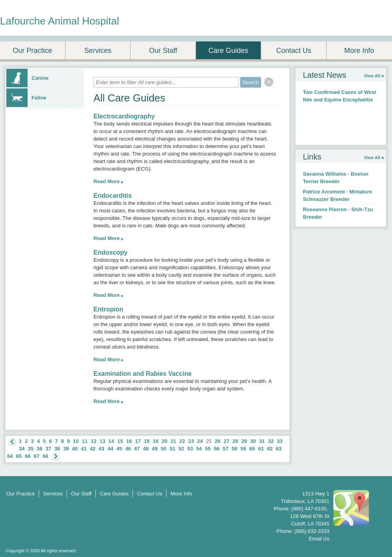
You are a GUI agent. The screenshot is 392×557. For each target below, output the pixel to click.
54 (199, 449)
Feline (26, 98)
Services (98, 51)
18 (147, 441)
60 (252, 449)
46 (128, 449)
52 (181, 449)
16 (129, 441)
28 (235, 441)
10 (76, 441)
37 (48, 449)
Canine (27, 78)
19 (155, 441)
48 (146, 449)
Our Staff (163, 51)
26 (218, 441)
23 (191, 441)
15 (120, 441)
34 (22, 449)
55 (208, 449)
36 (39, 449)
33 (280, 441)
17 (138, 441)
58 (234, 449)
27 (226, 441)
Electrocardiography (124, 116)
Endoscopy (110, 252)
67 (36, 456)
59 (243, 449)
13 (103, 441)
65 (19, 456)
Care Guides (229, 51)
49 (155, 449)
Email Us (319, 539)
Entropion (108, 309)
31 (262, 441)
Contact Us (294, 51)
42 (93, 449)
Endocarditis (113, 196)
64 (10, 456)
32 (271, 441)
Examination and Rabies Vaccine (143, 374)
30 (253, 441)
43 (101, 449)
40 (75, 449)
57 (226, 449)
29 (244, 441)
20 (164, 441)
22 (182, 441)
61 (261, 449)
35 (30, 449)
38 (57, 449)
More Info (359, 51)
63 (279, 449)
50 (164, 449)
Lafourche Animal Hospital (60, 21)
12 (93, 441)
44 (110, 449)
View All (372, 76)
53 (190, 449)
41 (84, 449)
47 (137, 449)
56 (217, 449)
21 (173, 441)
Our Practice (32, 51)
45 (119, 449)
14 (111, 441)
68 (45, 456)
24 (200, 441)
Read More (106, 181)
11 (85, 441)
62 (270, 449)
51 (172, 449)
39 (66, 449)
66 (28, 456)
